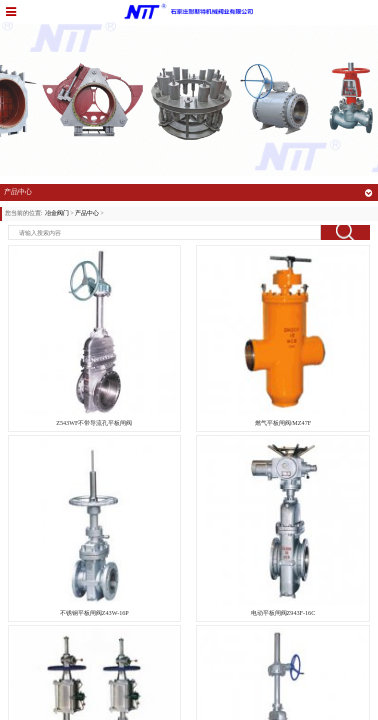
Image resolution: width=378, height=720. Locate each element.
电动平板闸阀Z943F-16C (283, 613)
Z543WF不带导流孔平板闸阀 (94, 423)
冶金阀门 (57, 213)
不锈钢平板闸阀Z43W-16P (94, 613)
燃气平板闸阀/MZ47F (283, 423)
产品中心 (87, 213)
